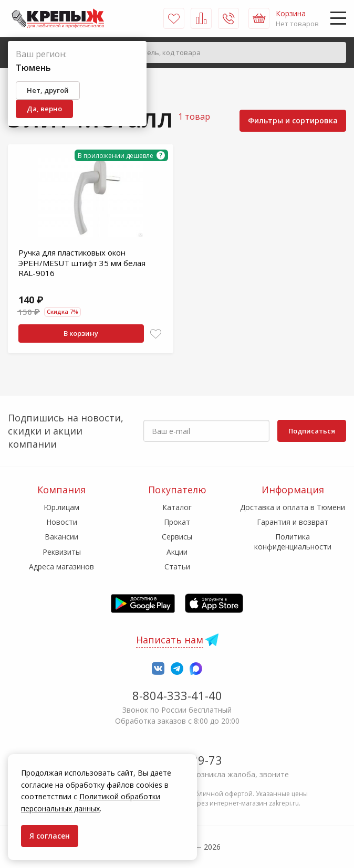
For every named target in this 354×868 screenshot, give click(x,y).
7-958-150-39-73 (177, 760)
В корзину (81, 333)
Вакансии (61, 537)
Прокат (177, 522)
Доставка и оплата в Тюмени (293, 507)
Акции (177, 552)
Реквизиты (62, 552)
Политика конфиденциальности (293, 541)
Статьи (177, 567)
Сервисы (177, 537)
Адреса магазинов (61, 567)
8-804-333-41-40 (177, 695)
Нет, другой (48, 90)
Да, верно (44, 109)
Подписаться (312, 431)
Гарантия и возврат (293, 522)
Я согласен (50, 836)
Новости (62, 522)
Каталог (177, 507)
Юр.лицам (61, 507)
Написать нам (170, 640)
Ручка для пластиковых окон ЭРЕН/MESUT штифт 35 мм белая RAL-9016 (82, 263)
